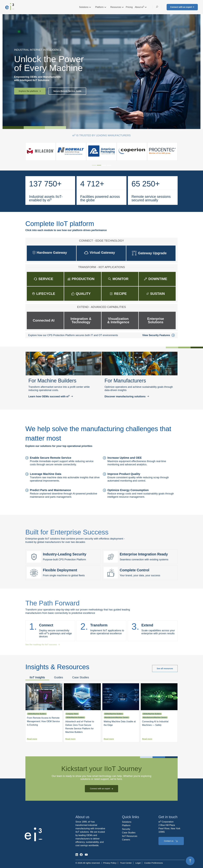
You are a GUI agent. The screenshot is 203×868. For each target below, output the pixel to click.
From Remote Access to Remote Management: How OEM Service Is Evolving (43, 721)
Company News (72, 714)
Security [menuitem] (126, 829)
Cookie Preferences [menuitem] (154, 863)
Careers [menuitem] (126, 840)
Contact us (171, 841)
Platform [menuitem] (126, 825)
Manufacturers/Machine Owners (117, 717)
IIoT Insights (37, 677)
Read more (32, 739)
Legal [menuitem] (138, 863)
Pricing (129, 7)
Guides (59, 677)
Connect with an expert (182, 7)
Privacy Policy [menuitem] (110, 863)
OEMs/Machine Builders (37, 714)
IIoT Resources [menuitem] (130, 836)
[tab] (94, 165)
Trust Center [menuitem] (126, 863)
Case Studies (81, 677)
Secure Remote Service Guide (67, 91)
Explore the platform (30, 91)
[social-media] (77, 855)
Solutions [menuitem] (127, 822)
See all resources (165, 668)
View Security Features (159, 335)
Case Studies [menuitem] (129, 833)
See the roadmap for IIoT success (43, 645)
